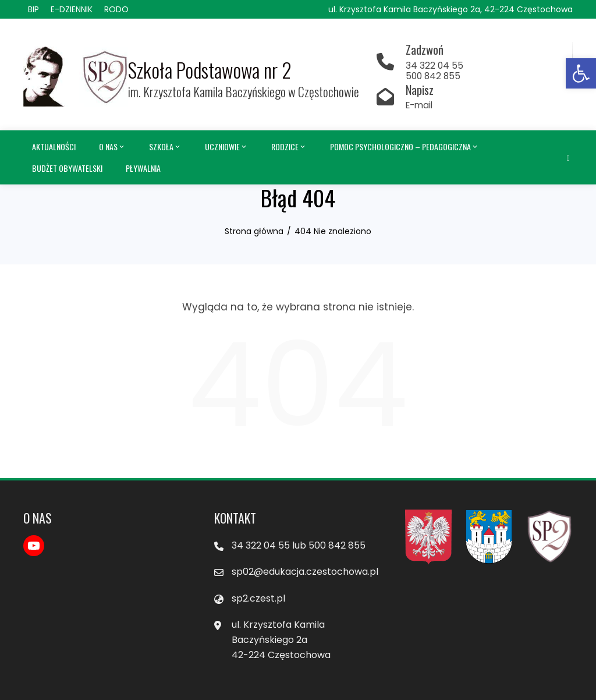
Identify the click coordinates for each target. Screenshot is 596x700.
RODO (116, 9)
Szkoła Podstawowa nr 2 (210, 70)
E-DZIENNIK (72, 9)
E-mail (419, 105)
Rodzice (289, 147)
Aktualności (54, 146)
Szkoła (165, 147)
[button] (581, 73)
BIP (33, 9)
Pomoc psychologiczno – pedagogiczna (405, 147)
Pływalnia (143, 167)
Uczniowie (226, 147)
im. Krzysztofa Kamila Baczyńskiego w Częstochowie (244, 91)
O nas (112, 147)
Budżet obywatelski (67, 167)
